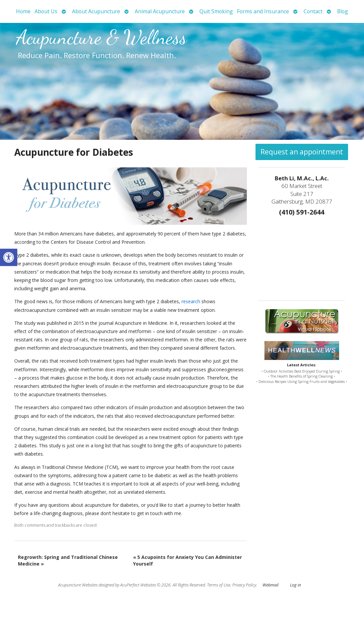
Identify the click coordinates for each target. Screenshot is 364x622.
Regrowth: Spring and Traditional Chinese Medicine (68, 560)
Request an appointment (302, 152)
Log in (295, 585)
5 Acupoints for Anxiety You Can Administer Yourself (187, 560)
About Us (46, 11)
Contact (313, 11)
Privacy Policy (244, 585)
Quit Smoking (216, 11)
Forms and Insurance (263, 11)
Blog (343, 11)
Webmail (270, 585)
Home (23, 11)
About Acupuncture (96, 11)
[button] (9, 257)
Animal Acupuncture (160, 11)
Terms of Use (219, 585)
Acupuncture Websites (78, 585)
